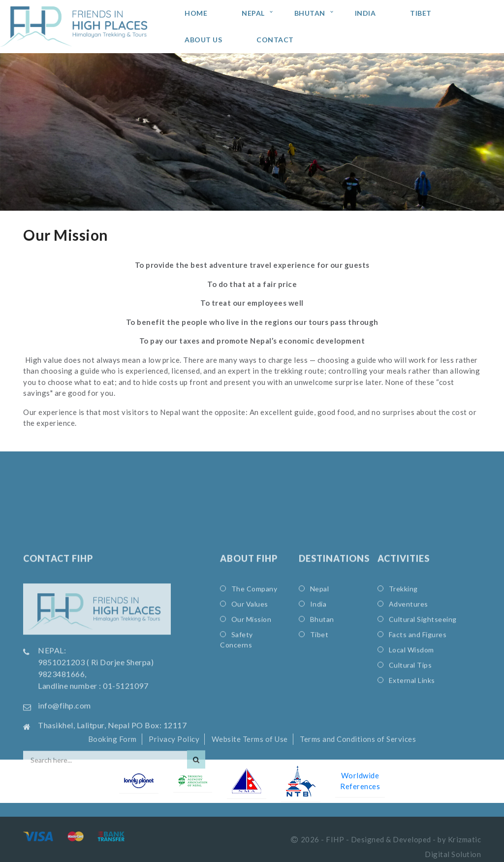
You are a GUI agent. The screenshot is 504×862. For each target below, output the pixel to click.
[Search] (196, 814)
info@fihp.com (64, 760)
